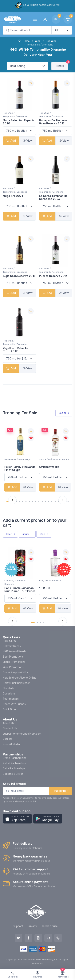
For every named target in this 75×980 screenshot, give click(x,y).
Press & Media (11, 744)
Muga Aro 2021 (13, 196)
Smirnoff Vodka (49, 467)
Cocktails (9, 688)
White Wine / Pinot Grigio (18, 459)
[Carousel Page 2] (37, 623)
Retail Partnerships (15, 763)
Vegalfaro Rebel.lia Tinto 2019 (16, 350)
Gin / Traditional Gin (50, 581)
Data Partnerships (14, 769)
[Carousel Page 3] (41, 623)
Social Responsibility (15, 672)
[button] (17, 819)
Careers (8, 739)
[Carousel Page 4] (20, 502)
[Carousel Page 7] (29, 502)
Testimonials (11, 699)
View (28, 141)
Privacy (32, 926)
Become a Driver (13, 774)
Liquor (28, 534)
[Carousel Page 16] (58, 502)
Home (24, 41)
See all (64, 413)
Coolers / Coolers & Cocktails (15, 582)
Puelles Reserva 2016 (53, 276)
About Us (8, 723)
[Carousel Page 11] (42, 502)
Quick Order (10, 709)
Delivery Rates (12, 646)
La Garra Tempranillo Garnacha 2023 (53, 198)
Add (11, 141)
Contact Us (10, 728)
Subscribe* (61, 791)
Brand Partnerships (15, 758)
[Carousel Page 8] (32, 502)
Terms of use (50, 926)
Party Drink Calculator (16, 683)
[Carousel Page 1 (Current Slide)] (33, 623)
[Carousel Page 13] (49, 502)
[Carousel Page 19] (68, 502)
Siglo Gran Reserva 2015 (19, 276)
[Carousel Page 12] (45, 502)
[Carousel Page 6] (26, 502)
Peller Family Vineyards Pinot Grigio (20, 469)
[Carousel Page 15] (55, 502)
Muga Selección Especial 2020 (19, 122)
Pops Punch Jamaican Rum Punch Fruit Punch (20, 590)
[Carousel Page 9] (36, 502)
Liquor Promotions (14, 662)
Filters (62, 65)
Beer (11, 534)
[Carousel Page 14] (52, 502)
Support (18, 926)
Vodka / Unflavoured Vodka (54, 459)
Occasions (9, 694)
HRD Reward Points (15, 651)
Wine (38, 41)
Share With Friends (14, 704)
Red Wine (51, 41)
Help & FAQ (9, 641)
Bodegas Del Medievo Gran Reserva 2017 (53, 122)
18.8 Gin (45, 588)
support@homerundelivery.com (22, 734)
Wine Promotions (13, 667)
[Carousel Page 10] (39, 502)
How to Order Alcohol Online (20, 678)
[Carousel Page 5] (23, 502)
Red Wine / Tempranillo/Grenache (15, 115)
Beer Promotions (13, 657)
